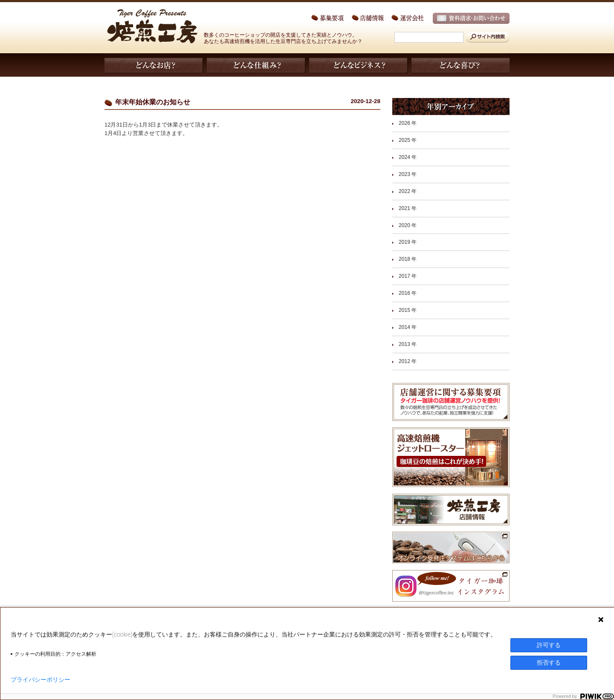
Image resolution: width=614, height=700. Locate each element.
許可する (549, 645)
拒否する (549, 663)
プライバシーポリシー (41, 680)
